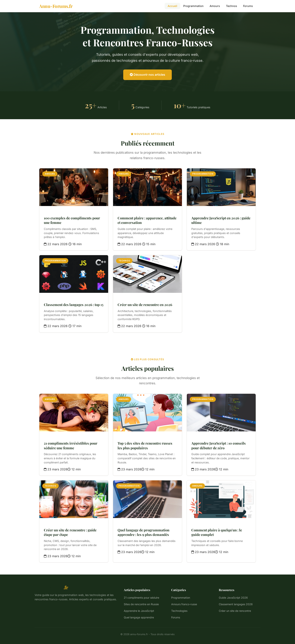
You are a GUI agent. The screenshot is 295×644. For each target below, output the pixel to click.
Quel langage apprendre (139, 617)
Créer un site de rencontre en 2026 (145, 305)
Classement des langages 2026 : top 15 (74, 305)
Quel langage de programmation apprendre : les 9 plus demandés (143, 532)
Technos (232, 6)
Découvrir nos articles (147, 75)
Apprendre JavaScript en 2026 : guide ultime (221, 220)
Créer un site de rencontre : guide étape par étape (70, 532)
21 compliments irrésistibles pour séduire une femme (71, 446)
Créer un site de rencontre (235, 611)
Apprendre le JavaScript (139, 611)
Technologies (179, 611)
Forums (248, 6)
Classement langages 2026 (236, 604)
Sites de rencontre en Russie (141, 604)
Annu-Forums (51, 587)
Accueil (172, 6)
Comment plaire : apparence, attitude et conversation (147, 220)
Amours (215, 6)
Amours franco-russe (184, 604)
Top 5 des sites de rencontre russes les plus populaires (145, 446)
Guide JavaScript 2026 (233, 598)
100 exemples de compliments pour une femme (72, 220)
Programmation (193, 6)
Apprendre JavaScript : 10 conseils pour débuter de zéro (219, 446)
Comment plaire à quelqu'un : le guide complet (217, 532)
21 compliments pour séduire (141, 598)
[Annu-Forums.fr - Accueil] (56, 6)
